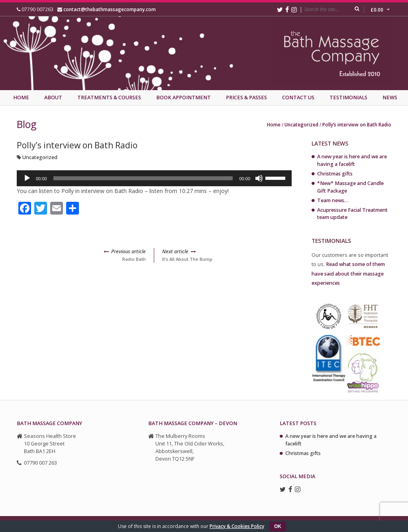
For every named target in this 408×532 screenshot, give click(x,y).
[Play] (27, 178)
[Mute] (259, 178)
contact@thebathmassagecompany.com (110, 9)
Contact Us (298, 98)
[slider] (143, 178)
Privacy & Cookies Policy (237, 526)
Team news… (333, 200)
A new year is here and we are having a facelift (352, 160)
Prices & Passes (246, 98)
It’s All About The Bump (227, 255)
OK (278, 526)
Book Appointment (183, 98)
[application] (154, 178)
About (53, 98)
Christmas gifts (335, 174)
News (390, 98)
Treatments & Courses (109, 98)
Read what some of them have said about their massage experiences (348, 273)
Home (21, 98)
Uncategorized (301, 124)
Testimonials (348, 98)
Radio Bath (81, 255)
